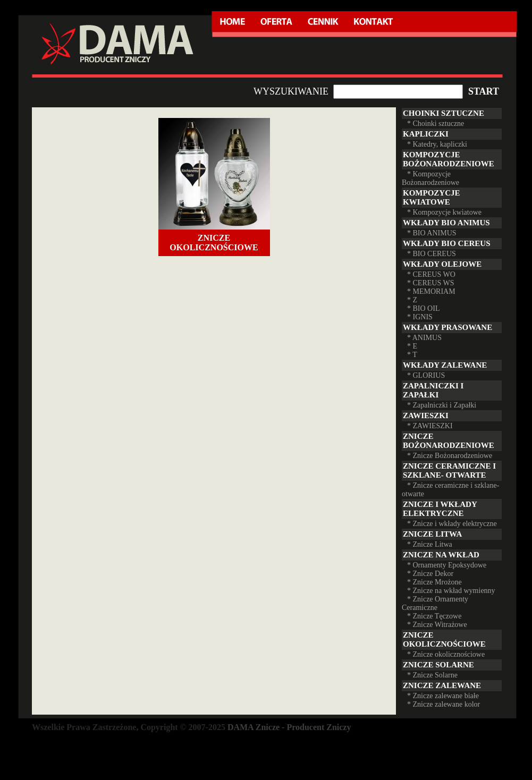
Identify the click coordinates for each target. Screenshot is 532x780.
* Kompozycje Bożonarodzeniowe (430, 178)
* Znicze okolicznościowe (446, 654)
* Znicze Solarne (432, 675)
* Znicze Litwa (430, 544)
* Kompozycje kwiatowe (444, 212)
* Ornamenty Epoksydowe (447, 565)
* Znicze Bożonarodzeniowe (450, 456)
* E (412, 346)
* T (412, 355)
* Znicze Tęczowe (434, 616)
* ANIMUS (424, 338)
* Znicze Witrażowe (437, 625)
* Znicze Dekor (430, 574)
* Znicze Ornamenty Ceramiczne (435, 603)
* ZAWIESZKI (430, 426)
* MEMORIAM (431, 291)
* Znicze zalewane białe (443, 696)
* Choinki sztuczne (436, 124)
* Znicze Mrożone (434, 582)
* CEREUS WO (431, 274)
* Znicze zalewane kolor (444, 704)
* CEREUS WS (430, 283)
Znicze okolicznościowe (214, 243)
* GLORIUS (426, 375)
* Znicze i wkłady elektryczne (452, 524)
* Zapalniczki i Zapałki (442, 405)
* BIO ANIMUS (432, 233)
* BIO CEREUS (432, 254)
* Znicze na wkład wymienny (451, 591)
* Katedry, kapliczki (437, 144)
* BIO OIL (423, 308)
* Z (412, 300)
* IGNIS (420, 317)
